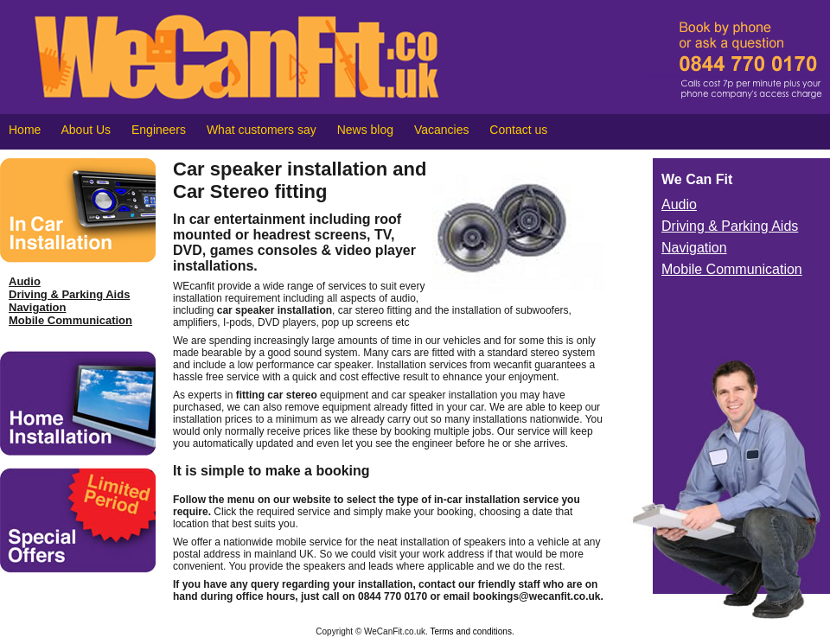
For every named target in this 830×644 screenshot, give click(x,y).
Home (25, 130)
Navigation (37, 307)
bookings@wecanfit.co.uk (537, 596)
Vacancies (442, 130)
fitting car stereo (277, 395)
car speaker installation (275, 310)
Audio (25, 281)
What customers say (262, 130)
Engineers (159, 130)
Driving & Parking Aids (69, 294)
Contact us (518, 130)
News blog (365, 130)
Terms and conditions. (472, 631)
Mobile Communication (70, 320)
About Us (86, 130)
